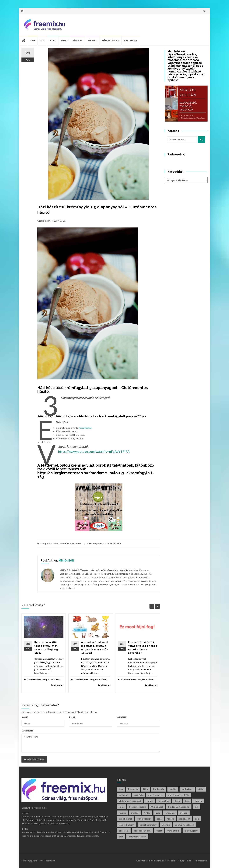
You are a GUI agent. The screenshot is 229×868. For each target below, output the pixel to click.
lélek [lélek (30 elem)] (121, 807)
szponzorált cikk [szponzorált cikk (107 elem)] (142, 831)
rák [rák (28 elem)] (197, 819)
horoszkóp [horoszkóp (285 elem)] (164, 801)
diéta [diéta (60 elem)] (201, 789)
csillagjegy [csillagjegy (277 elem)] (187, 789)
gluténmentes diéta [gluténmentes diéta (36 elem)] (179, 795)
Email (73, 717)
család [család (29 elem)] (173, 789)
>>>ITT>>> (138, 416)
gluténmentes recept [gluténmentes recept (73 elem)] (130, 801)
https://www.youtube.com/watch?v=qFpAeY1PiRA (94, 451)
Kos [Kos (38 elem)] (187, 801)
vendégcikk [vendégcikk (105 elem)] (173, 831)
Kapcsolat (131, 41)
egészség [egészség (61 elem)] (124, 795)
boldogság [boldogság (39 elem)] (159, 789)
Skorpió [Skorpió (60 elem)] (166, 825)
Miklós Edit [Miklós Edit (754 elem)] (157, 807)
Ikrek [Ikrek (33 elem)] (177, 801)
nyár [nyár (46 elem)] (158, 813)
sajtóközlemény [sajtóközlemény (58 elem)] (148, 825)
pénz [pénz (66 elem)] (159, 819)
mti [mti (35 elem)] (196, 807)
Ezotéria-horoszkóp (37, 680)
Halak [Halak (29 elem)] (150, 801)
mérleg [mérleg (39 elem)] (135, 813)
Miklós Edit (115, 544)
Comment (27, 731)
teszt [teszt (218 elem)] (159, 831)
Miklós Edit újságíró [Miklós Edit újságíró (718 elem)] (179, 807)
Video (53, 41)
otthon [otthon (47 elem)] (184, 813)
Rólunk (92, 41)
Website (122, 717)
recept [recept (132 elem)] (170, 819)
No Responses (96, 544)
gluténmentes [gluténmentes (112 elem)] (156, 795)
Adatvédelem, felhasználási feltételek (156, 861)
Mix (42, 41)
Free (33, 41)
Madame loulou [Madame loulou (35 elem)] (137, 807)
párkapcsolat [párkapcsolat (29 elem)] (144, 819)
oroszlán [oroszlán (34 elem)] (170, 813)
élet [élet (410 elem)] (121, 837)
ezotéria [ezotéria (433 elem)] (138, 795)
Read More (57, 685)
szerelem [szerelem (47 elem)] (124, 831)
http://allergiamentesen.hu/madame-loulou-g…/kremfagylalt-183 (96, 475)
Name (25, 717)
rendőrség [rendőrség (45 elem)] (185, 819)
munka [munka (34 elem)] (122, 813)
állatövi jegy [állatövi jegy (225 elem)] (191, 831)
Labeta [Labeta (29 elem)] (198, 801)
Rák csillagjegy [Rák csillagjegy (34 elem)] (127, 825)
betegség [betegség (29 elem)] (133, 789)
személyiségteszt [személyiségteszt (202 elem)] (184, 825)
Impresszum (201, 861)
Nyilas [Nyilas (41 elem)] (147, 813)
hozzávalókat (85, 428)
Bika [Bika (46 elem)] (146, 789)
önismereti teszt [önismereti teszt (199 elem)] (137, 837)
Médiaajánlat (110, 41)
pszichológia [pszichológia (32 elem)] (126, 819)
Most (64, 41)
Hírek (76, 41)
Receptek (77, 544)
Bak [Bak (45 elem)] (121, 789)
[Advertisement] (147, 24)
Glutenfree (65, 544)
